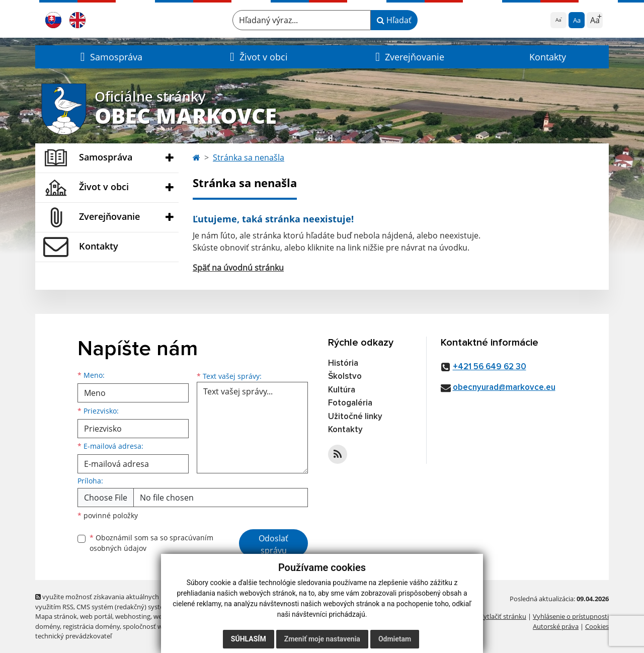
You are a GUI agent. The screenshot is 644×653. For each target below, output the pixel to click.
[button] (110, 57)
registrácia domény (91, 626)
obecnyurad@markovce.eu (504, 388)
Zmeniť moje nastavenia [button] (322, 639)
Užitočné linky (355, 417)
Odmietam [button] (395, 639)
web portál (96, 616)
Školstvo (345, 377)
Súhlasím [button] (249, 639)
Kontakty (548, 57)
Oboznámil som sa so (151, 543)
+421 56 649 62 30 (490, 367)
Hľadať (394, 20)
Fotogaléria (350, 403)
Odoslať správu (273, 544)
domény (48, 626)
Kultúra (342, 390)
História (343, 363)
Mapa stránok (56, 616)
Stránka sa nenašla (249, 157)
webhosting (133, 616)
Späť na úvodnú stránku (238, 268)
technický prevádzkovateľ (73, 636)
